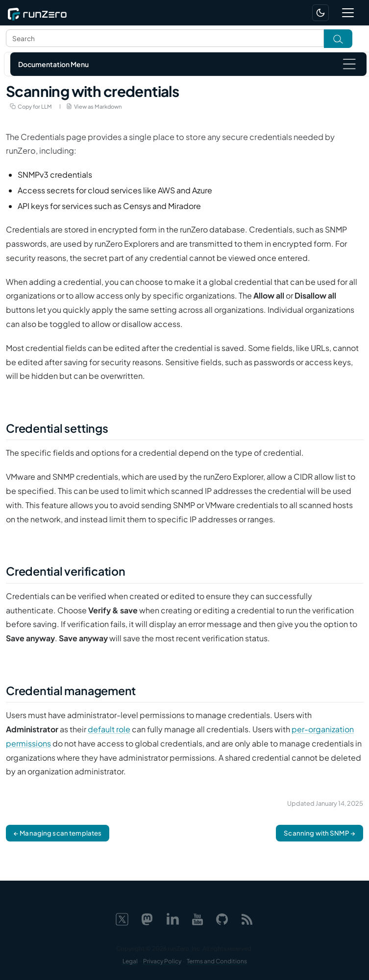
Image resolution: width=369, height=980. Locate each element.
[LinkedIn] (172, 918)
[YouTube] (197, 918)
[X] (122, 918)
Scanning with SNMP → (320, 833)
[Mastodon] (147, 918)
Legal (130, 961)
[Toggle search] (338, 39)
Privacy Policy (162, 961)
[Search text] (165, 38)
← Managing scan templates (58, 833)
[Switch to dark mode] (320, 13)
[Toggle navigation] (348, 13)
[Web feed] (247, 918)
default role (109, 729)
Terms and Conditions (217, 961)
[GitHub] (222, 918)
